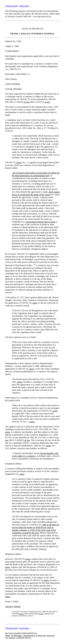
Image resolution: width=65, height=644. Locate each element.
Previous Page (12, 6)
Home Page (24, 6)
